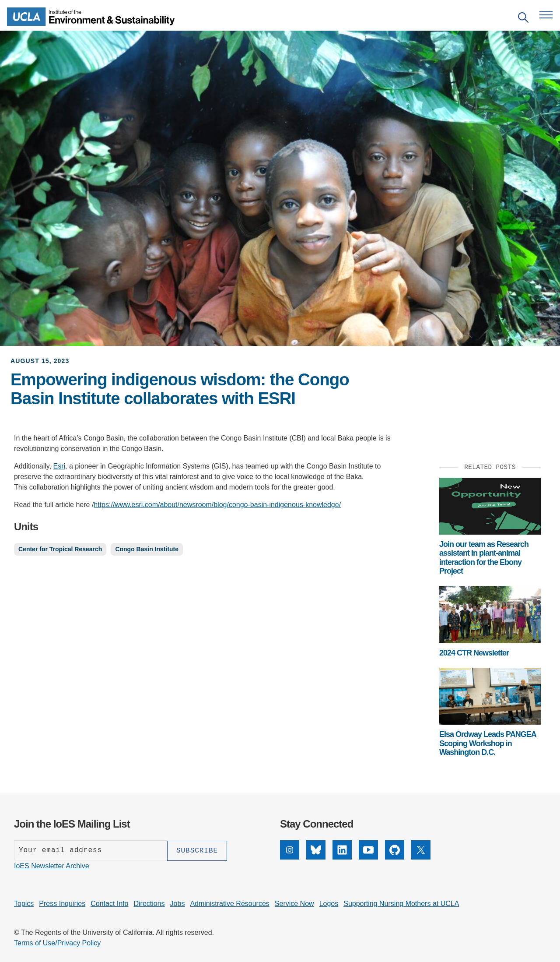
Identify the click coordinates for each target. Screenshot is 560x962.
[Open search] (523, 19)
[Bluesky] (316, 857)
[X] (421, 857)
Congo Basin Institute (147, 549)
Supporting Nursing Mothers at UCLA (401, 903)
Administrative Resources (229, 903)
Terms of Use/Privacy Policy (57, 943)
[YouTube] (368, 857)
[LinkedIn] (342, 857)
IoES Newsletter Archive (52, 865)
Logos (329, 903)
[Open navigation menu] (546, 15)
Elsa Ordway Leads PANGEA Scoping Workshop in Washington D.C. (488, 743)
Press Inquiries (62, 903)
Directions (149, 903)
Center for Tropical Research (60, 549)
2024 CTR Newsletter (474, 653)
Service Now (294, 903)
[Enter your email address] (91, 850)
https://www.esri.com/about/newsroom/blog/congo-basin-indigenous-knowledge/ (217, 505)
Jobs (178, 903)
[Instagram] (290, 857)
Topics (24, 903)
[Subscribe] (197, 850)
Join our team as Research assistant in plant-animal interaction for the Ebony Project (484, 558)
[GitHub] (395, 857)
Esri (59, 466)
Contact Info (109, 903)
